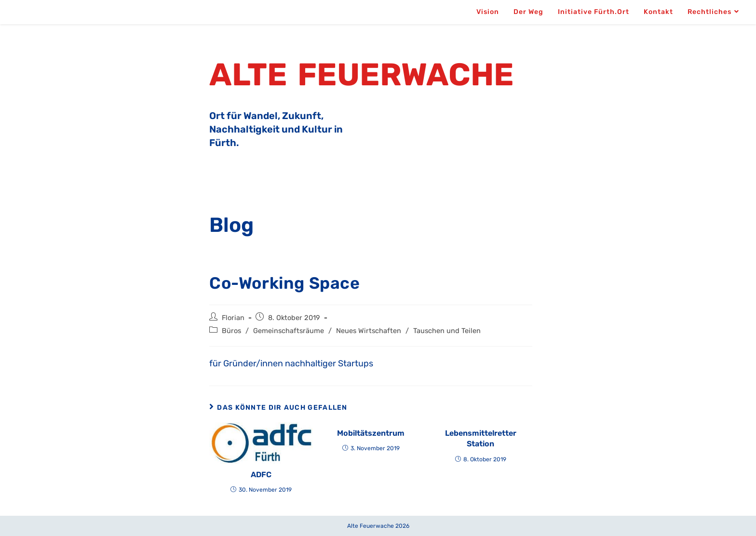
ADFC (261, 475)
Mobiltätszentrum (371, 433)
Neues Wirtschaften (369, 331)
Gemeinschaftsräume (289, 331)
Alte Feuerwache (362, 74)
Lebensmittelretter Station (481, 438)
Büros (231, 331)
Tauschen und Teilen (447, 331)
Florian (233, 318)
